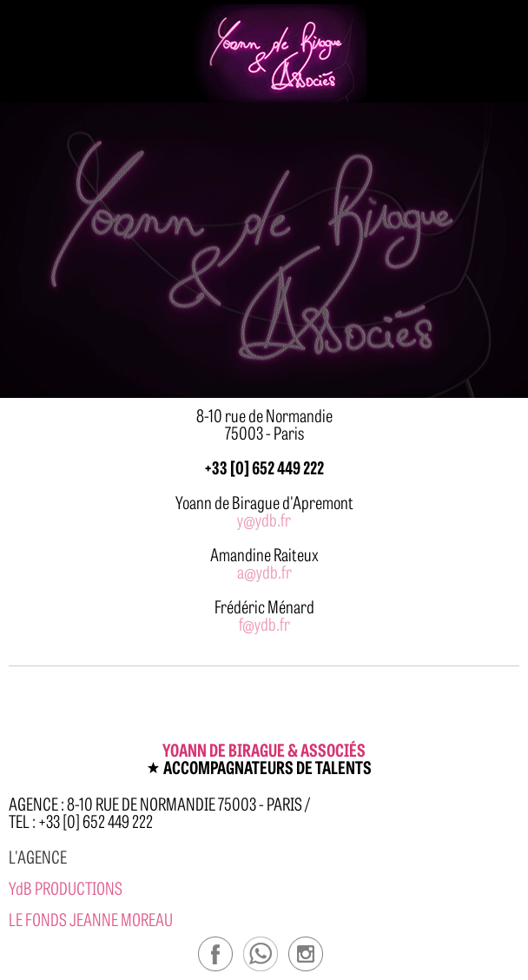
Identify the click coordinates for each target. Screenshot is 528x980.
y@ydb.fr (264, 519)
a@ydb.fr (264, 571)
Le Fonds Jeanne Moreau (91, 919)
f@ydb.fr (264, 623)
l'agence (38, 856)
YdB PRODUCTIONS (66, 887)
